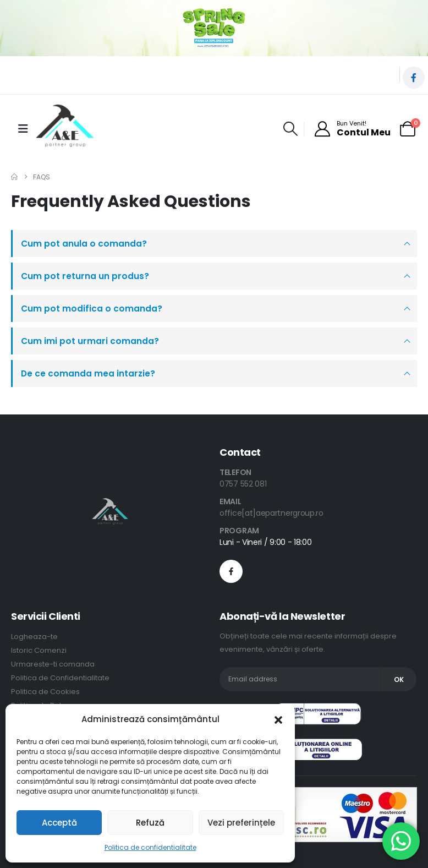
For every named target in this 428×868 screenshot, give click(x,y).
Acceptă (59, 823)
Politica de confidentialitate (150, 847)
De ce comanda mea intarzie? (88, 373)
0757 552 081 (243, 484)
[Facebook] (414, 78)
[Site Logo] (65, 129)
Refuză (150, 823)
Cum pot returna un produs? (85, 276)
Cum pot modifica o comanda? (92, 309)
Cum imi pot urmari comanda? (90, 341)
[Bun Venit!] (352, 129)
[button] (278, 719)
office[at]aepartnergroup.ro (271, 513)
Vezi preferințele (241, 823)
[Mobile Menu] (23, 129)
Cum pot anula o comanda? (84, 244)
